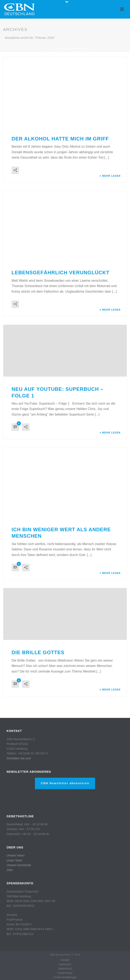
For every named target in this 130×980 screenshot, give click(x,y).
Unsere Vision (16, 855)
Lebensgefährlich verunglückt (60, 273)
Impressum (65, 964)
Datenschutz (65, 969)
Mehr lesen (110, 176)
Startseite (46, 49)
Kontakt (65, 960)
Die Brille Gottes (38, 652)
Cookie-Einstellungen (65, 977)
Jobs (10, 870)
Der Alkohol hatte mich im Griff (60, 139)
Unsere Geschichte (19, 865)
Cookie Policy (65, 973)
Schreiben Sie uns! (19, 758)
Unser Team (14, 860)
